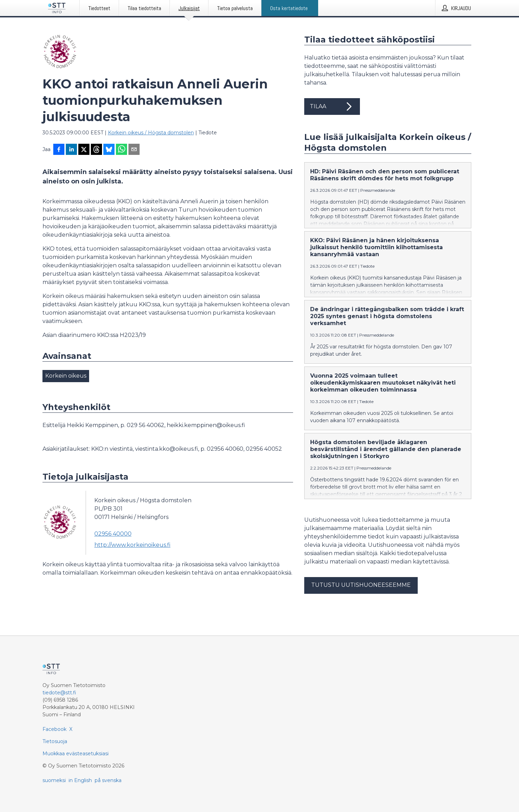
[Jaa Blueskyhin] (109, 150)
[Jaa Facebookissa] (59, 150)
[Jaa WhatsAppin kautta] (121, 150)
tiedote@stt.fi (59, 693)
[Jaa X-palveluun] (84, 150)
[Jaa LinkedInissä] (71, 150)
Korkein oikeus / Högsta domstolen (151, 133)
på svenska (108, 780)
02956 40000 (113, 534)
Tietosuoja (55, 741)
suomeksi (54, 780)
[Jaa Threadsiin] (96, 150)
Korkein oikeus (66, 376)
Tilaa (332, 107)
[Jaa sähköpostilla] (134, 150)
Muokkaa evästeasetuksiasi (76, 754)
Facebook (54, 729)
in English (80, 780)
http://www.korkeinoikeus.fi (132, 545)
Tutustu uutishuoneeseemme (361, 585)
